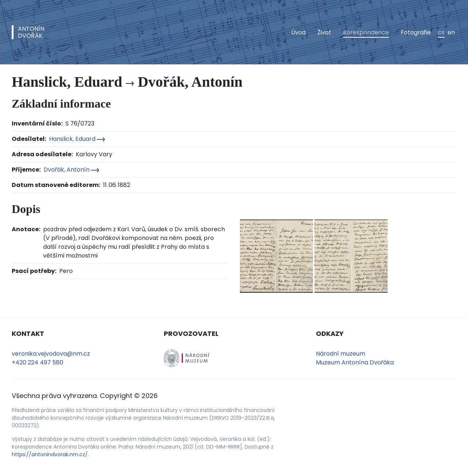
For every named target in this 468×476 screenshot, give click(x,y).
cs (441, 32)
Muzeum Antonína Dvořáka (355, 362)
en (451, 32)
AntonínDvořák (31, 32)
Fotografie (416, 32)
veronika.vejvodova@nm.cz (51, 354)
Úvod (298, 32)
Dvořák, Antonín (71, 170)
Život (324, 32)
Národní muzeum (341, 354)
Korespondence (366, 32)
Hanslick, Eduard (77, 139)
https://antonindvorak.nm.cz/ (50, 454)
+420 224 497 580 (37, 362)
